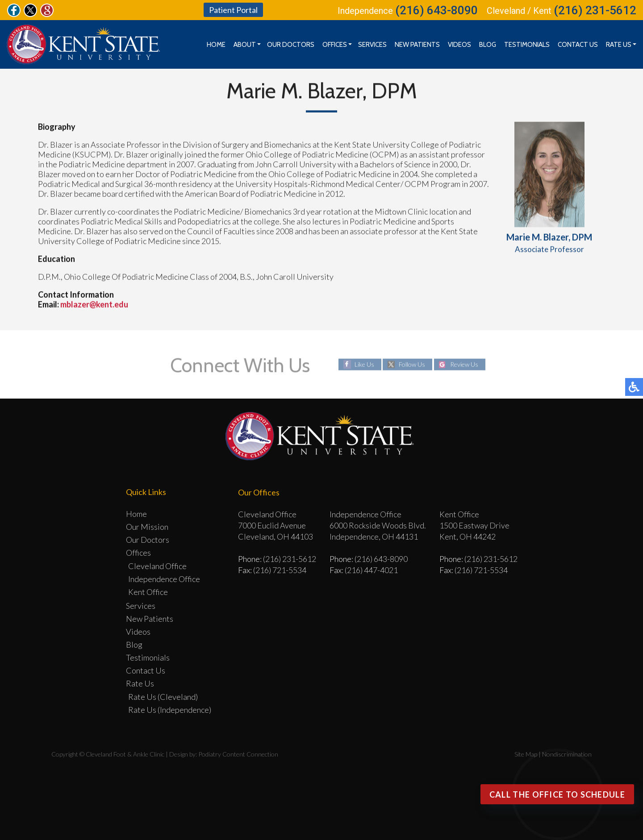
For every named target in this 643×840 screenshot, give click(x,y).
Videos (459, 45)
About (245, 45)
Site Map (526, 754)
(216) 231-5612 (595, 10)
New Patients (417, 45)
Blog (488, 45)
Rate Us (619, 45)
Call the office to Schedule (557, 794)
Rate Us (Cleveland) (163, 697)
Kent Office (148, 592)
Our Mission (147, 527)
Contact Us (578, 45)
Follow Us (412, 364)
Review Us (464, 364)
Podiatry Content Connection (238, 754)
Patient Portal (233, 10)
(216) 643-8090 (436, 10)
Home (216, 45)
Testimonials (527, 45)
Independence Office (164, 579)
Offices (335, 45)
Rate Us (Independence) (170, 710)
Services (372, 45)
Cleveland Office (157, 566)
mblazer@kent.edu (94, 304)
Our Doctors (291, 45)
